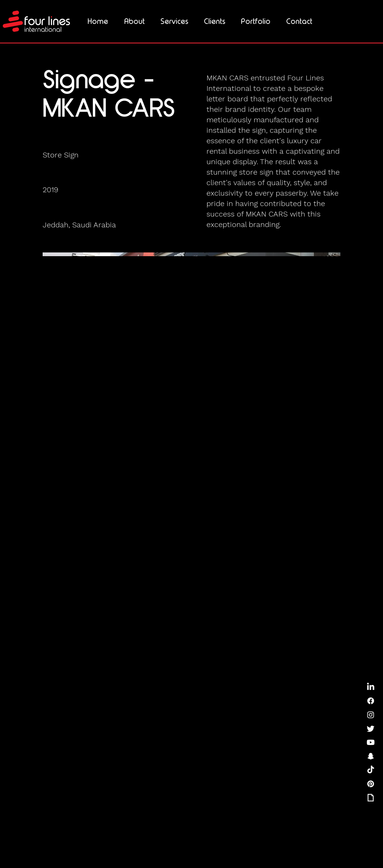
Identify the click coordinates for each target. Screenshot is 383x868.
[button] (174, 21)
